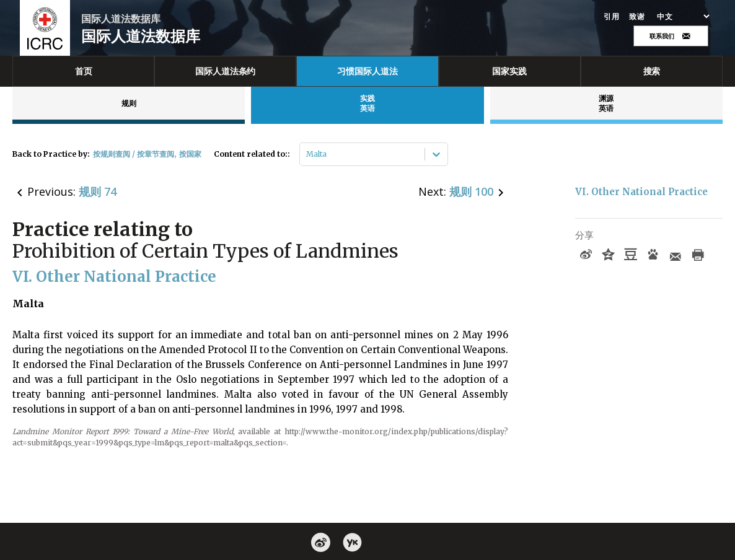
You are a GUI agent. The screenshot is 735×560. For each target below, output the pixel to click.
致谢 (637, 17)
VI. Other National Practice (641, 192)
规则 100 (471, 191)
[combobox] (307, 154)
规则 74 (98, 191)
